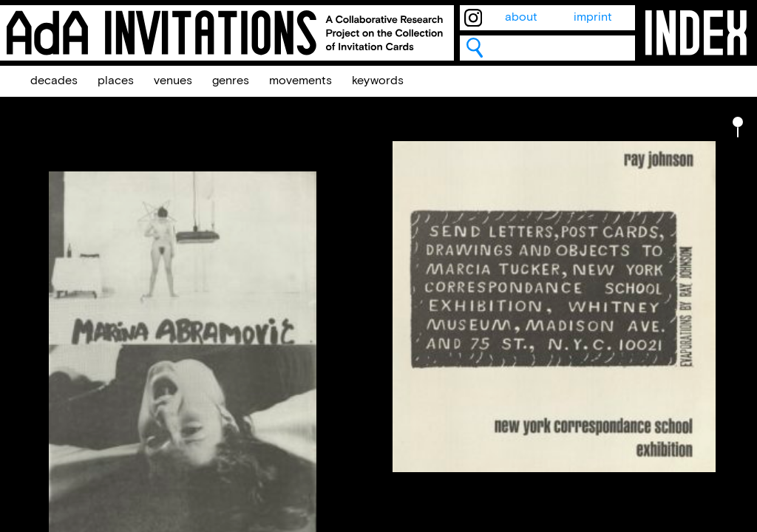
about (521, 17)
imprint (593, 17)
